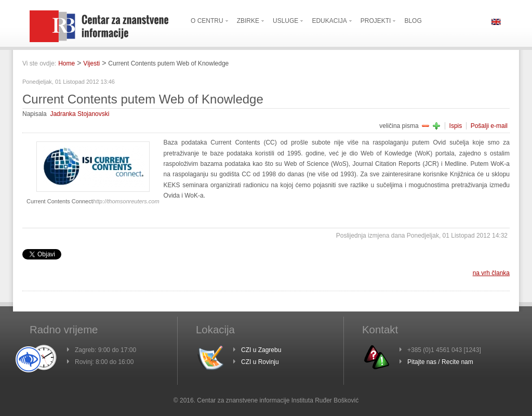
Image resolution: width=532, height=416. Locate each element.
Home (66, 63)
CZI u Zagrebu (261, 350)
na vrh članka (491, 273)
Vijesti (91, 63)
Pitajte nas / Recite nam (440, 362)
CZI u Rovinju (260, 362)
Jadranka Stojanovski (79, 114)
